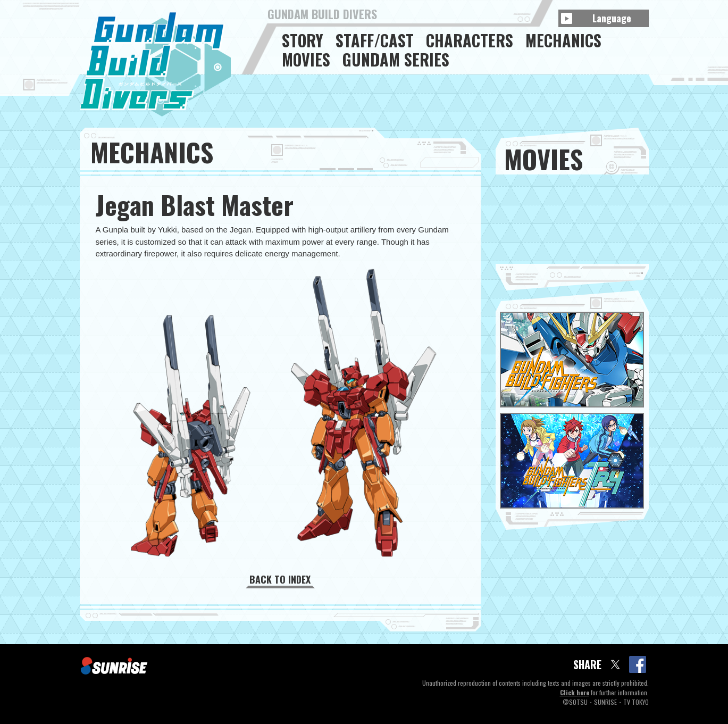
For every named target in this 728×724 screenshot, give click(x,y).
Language (612, 18)
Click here (575, 692)
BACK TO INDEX (280, 579)
